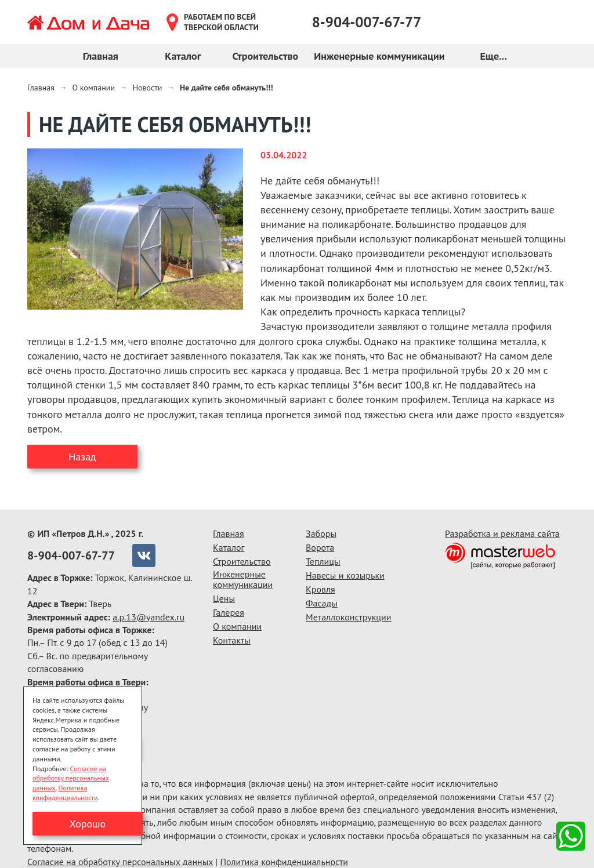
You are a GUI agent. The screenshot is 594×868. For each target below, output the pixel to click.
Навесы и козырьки (345, 575)
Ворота (320, 547)
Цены (224, 598)
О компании (237, 626)
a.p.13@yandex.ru (148, 617)
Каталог (183, 56)
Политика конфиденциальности (284, 862)
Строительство (265, 56)
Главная (101, 56)
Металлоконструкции (349, 617)
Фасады (322, 603)
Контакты (232, 640)
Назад (82, 457)
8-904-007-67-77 (367, 22)
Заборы (321, 533)
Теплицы (323, 561)
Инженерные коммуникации (379, 56)
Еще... (493, 56)
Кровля (320, 589)
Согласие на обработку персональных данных (120, 862)
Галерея (229, 612)
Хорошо (88, 824)
